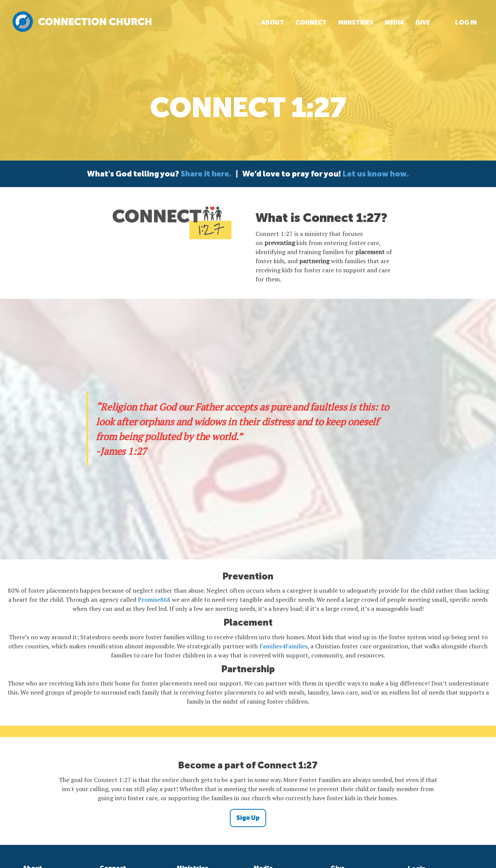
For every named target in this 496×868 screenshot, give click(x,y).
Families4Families (283, 646)
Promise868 (154, 599)
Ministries (356, 23)
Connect (311, 23)
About (273, 23)
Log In (466, 23)
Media (394, 23)
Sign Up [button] (248, 818)
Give (423, 23)
